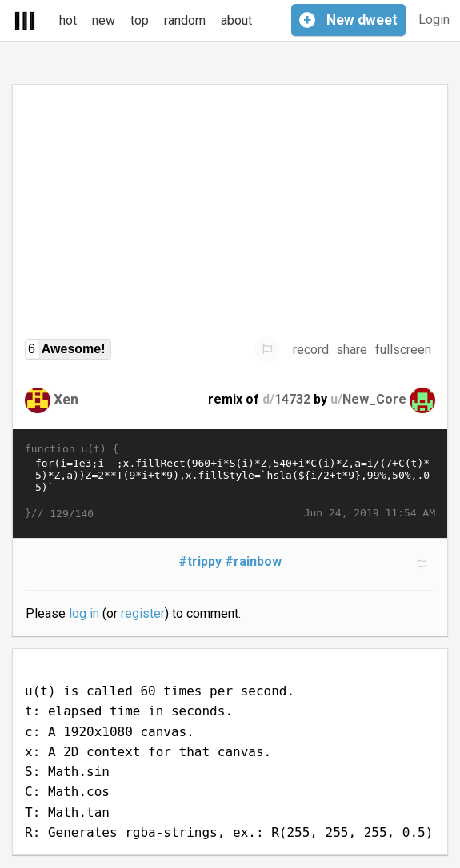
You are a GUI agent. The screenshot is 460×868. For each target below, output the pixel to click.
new (104, 20)
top (140, 20)
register (143, 613)
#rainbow (253, 561)
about (236, 20)
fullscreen (403, 350)
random (185, 20)
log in (84, 613)
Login (434, 20)
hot (68, 20)
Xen (66, 399)
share (352, 350)
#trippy (200, 561)
